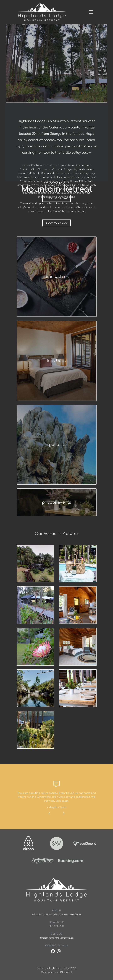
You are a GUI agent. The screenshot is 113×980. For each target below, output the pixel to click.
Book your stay (57, 223)
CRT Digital (65, 972)
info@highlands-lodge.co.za (57, 938)
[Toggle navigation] (83, 12)
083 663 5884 (57, 926)
